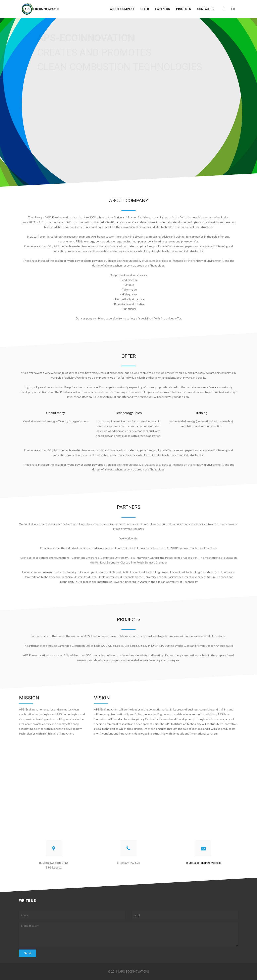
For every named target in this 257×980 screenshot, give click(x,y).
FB (233, 9)
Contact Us (206, 9)
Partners (163, 9)
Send (28, 953)
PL (223, 9)
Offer (145, 9)
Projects (184, 9)
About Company (122, 9)
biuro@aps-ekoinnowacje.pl (203, 863)
